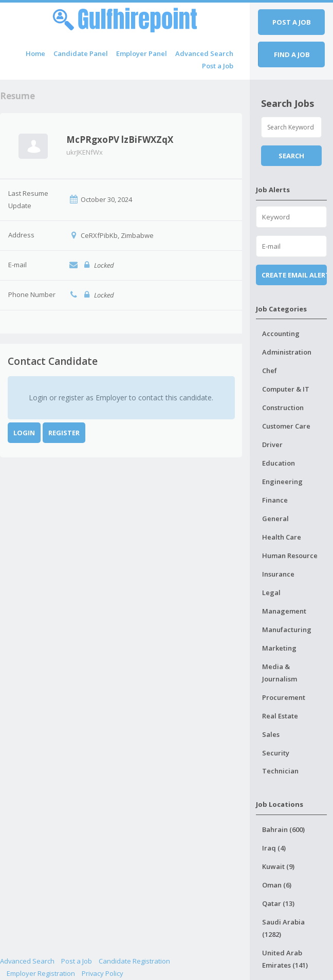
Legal (271, 593)
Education (279, 463)
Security (276, 753)
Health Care (282, 537)
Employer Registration (41, 973)
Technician (280, 771)
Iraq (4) (274, 848)
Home (35, 53)
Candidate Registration (134, 961)
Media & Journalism (280, 673)
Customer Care (286, 426)
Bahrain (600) (283, 829)
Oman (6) (277, 885)
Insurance (278, 574)
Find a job (292, 54)
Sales (271, 734)
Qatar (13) (278, 903)
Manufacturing (287, 630)
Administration (287, 352)
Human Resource (290, 556)
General (275, 519)
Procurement (284, 697)
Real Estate (280, 716)
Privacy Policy (103, 973)
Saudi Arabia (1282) (283, 928)
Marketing (279, 648)
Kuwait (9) (278, 866)
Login (24, 433)
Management (284, 611)
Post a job (292, 22)
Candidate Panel (81, 53)
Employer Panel (142, 53)
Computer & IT (286, 389)
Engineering (282, 482)
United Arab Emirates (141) (285, 959)
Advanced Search (204, 53)
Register (64, 433)
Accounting (281, 334)
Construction (283, 408)
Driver (272, 445)
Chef (270, 371)
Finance (275, 500)
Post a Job (218, 66)
